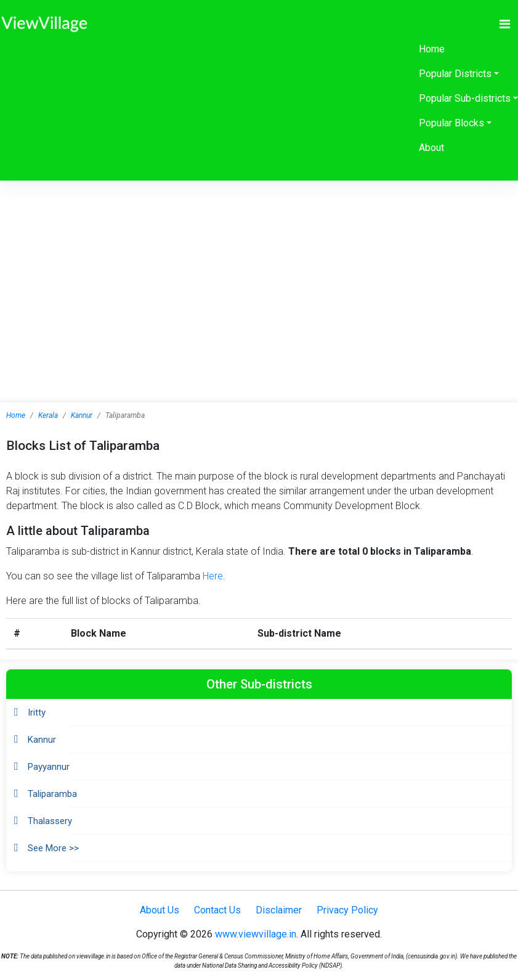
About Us (160, 910)
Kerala (48, 415)
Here (213, 576)
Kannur (82, 415)
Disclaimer (279, 910)
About (431, 148)
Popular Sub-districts (465, 98)
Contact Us (217, 910)
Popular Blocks (451, 123)
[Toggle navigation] (505, 24)
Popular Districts (455, 74)
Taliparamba (52, 794)
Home (432, 49)
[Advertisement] (259, 273)
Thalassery (50, 821)
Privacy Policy (347, 910)
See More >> (53, 848)
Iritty (37, 713)
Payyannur (49, 767)
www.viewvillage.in (256, 934)
